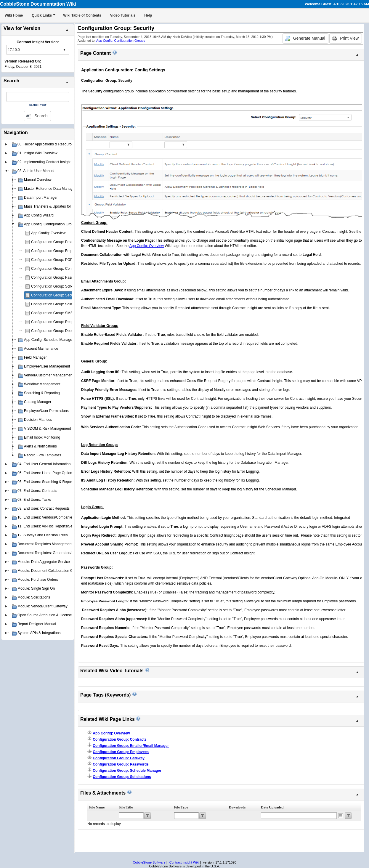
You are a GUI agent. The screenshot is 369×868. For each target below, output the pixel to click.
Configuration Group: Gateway (119, 758)
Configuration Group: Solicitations (58, 304)
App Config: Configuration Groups (121, 41)
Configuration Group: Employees (57, 251)
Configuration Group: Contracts (56, 269)
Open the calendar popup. (341, 816)
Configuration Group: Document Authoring (64, 331)
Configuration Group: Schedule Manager (63, 286)
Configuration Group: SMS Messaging (61, 313)
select (64, 50)
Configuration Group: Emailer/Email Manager (66, 242)
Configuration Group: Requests (56, 322)
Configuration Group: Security (54, 295)
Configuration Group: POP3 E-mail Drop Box (66, 260)
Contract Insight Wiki (184, 862)
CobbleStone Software (149, 862)
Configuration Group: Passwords (57, 277)
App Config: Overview (48, 233)
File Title (126, 807)
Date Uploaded (272, 807)
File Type (181, 807)
